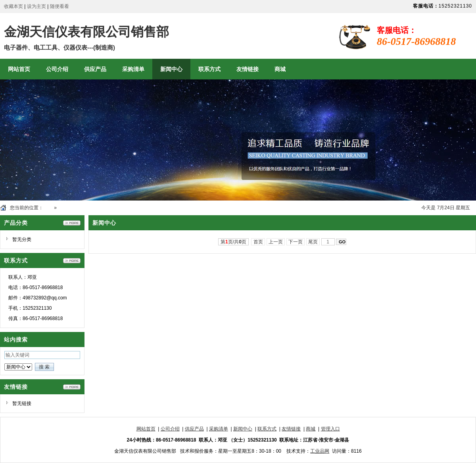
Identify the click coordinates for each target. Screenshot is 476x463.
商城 (311, 429)
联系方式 (267, 429)
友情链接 (291, 429)
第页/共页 (233, 242)
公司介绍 (170, 429)
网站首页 (146, 429)
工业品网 (320, 451)
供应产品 (194, 429)
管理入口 (330, 429)
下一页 (296, 242)
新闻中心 (67, 208)
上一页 (276, 242)
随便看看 (59, 6)
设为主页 (36, 6)
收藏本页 (13, 6)
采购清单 (219, 429)
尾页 (313, 242)
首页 (48, 208)
